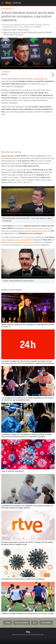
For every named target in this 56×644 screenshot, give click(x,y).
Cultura (8, 623)
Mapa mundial (23, 30)
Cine (35, 623)
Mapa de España (10, 30)
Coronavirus (19, 86)
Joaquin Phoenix (28, 245)
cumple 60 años (39, 79)
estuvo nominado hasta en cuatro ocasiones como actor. (26, 231)
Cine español (46, 623)
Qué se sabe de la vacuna (13, 34)
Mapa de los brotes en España (15, 32)
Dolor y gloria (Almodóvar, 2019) (20, 242)
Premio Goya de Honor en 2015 (38, 228)
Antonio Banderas (8, 156)
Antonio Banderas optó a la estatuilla (15, 240)
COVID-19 (44, 84)
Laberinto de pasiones (15, 170)
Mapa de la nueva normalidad (40, 32)
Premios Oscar (29, 237)
